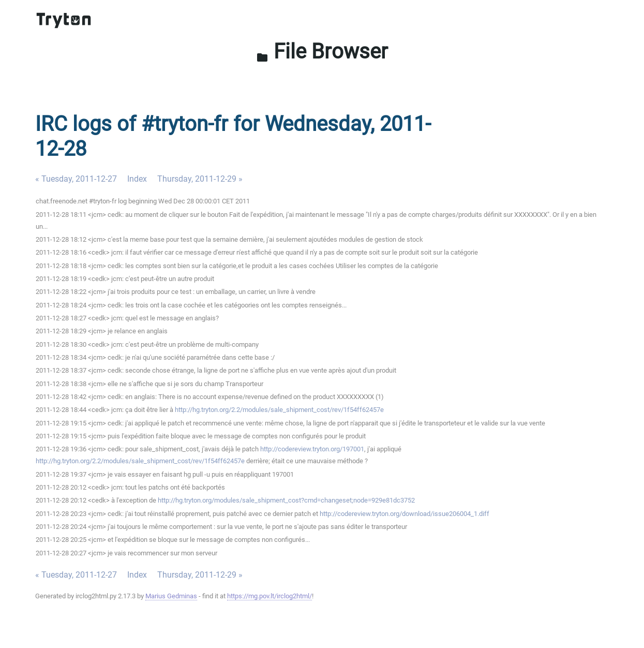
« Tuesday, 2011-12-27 (76, 179)
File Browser (322, 51)
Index (137, 179)
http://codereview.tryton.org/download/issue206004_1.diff (405, 514)
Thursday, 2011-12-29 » (200, 179)
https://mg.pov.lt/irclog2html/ (269, 596)
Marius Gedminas (171, 596)
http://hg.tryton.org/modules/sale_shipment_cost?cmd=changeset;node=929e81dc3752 (286, 500)
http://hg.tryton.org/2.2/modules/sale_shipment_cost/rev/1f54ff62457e (279, 410)
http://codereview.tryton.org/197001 (312, 449)
